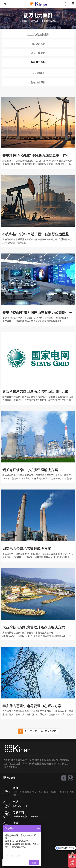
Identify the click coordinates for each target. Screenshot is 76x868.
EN (4, 4)
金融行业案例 (38, 82)
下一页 (33, 731)
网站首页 (24, 21)
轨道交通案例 (38, 44)
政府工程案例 (38, 53)
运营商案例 (38, 73)
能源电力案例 (48, 21)
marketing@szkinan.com (26, 816)
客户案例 (35, 21)
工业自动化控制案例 (38, 34)
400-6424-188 (20, 806)
